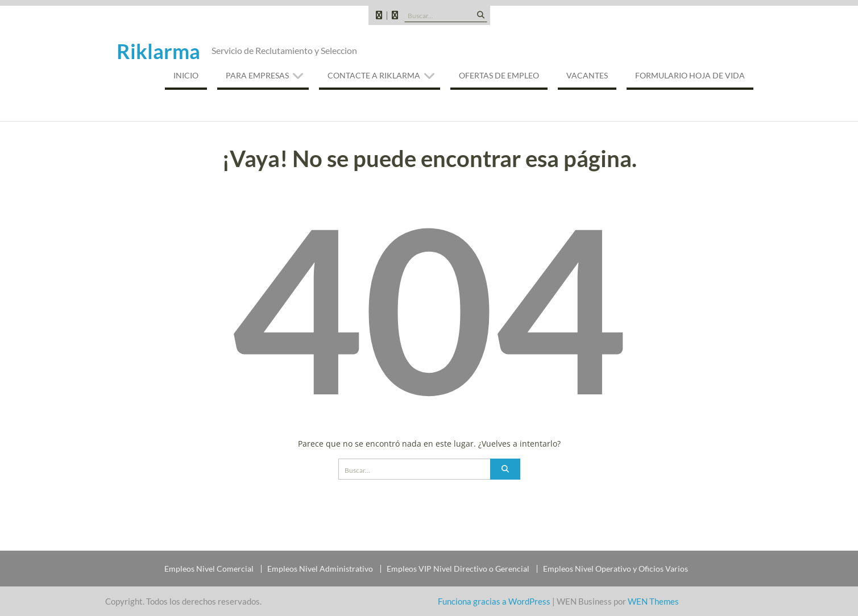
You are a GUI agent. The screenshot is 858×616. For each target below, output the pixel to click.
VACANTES (587, 75)
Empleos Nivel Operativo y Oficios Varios (615, 569)
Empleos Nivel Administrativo (320, 569)
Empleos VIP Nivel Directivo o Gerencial (458, 569)
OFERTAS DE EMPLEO (499, 75)
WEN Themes (653, 601)
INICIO (186, 75)
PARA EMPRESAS (257, 75)
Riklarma (158, 51)
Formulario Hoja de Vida (690, 75)
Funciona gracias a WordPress (494, 601)
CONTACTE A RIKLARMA (374, 75)
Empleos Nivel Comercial (209, 569)
